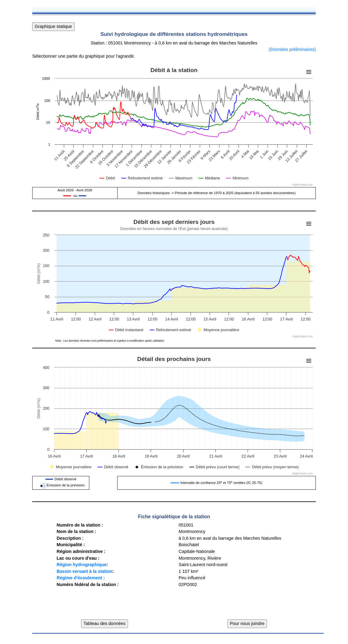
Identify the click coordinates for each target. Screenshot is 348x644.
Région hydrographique (81, 565)
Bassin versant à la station (84, 571)
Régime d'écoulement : (81, 578)
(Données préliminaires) (292, 49)
